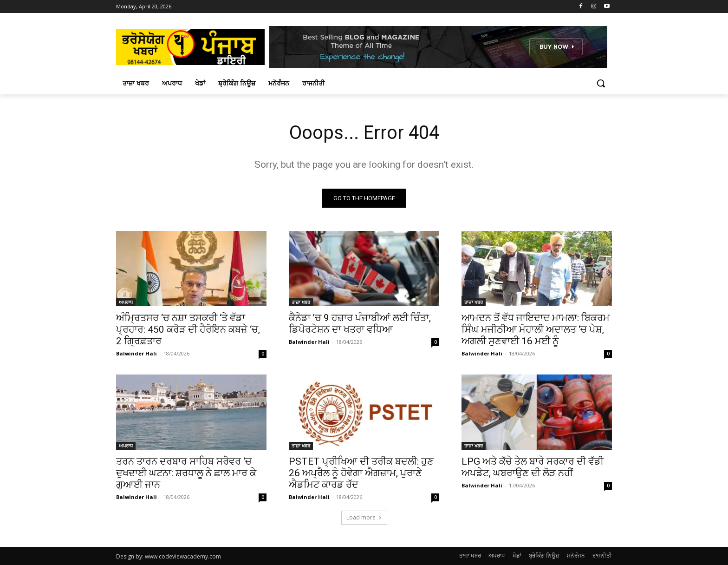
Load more (364, 517)
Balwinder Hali (136, 353)
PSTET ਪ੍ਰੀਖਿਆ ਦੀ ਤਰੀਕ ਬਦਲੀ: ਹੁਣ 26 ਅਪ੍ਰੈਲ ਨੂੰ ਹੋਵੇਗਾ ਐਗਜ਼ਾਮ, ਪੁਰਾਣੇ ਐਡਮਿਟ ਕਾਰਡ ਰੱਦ (361, 473)
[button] (601, 83)
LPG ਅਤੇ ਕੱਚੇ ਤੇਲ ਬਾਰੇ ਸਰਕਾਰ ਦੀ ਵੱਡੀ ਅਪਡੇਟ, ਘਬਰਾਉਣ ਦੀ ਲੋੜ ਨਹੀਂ (533, 467)
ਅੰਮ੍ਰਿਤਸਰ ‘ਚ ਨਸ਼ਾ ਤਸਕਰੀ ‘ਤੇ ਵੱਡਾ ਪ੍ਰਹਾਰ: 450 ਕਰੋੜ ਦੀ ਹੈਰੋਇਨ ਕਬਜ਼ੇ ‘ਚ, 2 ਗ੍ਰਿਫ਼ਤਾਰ (188, 329)
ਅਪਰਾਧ (126, 302)
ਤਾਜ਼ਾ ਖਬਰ (301, 302)
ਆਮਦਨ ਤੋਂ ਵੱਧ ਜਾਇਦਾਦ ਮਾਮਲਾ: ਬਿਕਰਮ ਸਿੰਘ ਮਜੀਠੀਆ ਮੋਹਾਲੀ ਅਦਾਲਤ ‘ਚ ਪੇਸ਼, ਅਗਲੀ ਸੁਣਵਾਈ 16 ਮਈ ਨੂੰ (536, 329)
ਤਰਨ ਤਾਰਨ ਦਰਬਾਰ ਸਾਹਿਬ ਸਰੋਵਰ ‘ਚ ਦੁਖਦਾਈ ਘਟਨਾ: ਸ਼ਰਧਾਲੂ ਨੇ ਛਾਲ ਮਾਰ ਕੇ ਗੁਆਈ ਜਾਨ (186, 473)
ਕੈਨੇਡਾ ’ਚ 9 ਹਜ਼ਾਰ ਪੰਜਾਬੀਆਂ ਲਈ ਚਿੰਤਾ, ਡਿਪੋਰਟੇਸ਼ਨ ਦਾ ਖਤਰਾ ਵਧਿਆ (360, 324)
